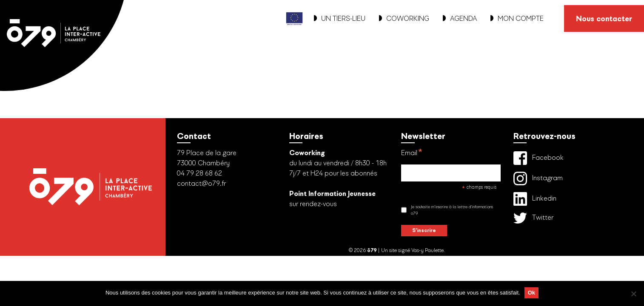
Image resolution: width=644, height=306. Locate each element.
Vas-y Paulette (427, 250)
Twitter (533, 218)
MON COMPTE (517, 18)
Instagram (538, 178)
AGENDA (460, 18)
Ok (531, 293)
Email (412, 154)
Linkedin (535, 199)
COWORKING (404, 18)
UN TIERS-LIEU (340, 18)
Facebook (539, 158)
